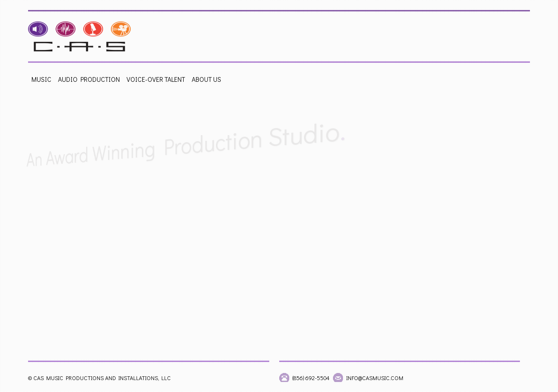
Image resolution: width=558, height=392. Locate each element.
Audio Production (89, 79)
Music (41, 79)
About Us (206, 79)
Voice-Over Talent (156, 79)
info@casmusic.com (375, 378)
